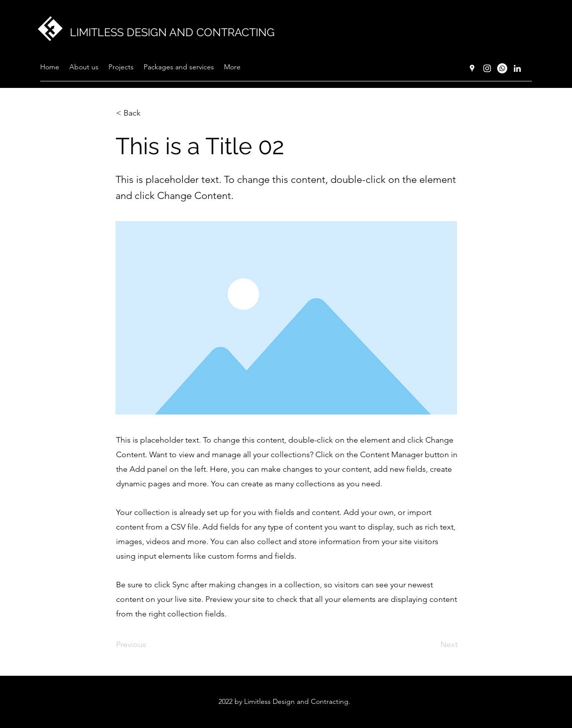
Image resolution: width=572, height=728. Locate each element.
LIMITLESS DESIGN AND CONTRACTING (172, 32)
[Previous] (149, 645)
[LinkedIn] (517, 68)
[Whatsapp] (502, 68)
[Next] (432, 645)
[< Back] (149, 113)
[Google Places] (472, 68)
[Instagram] (487, 68)
